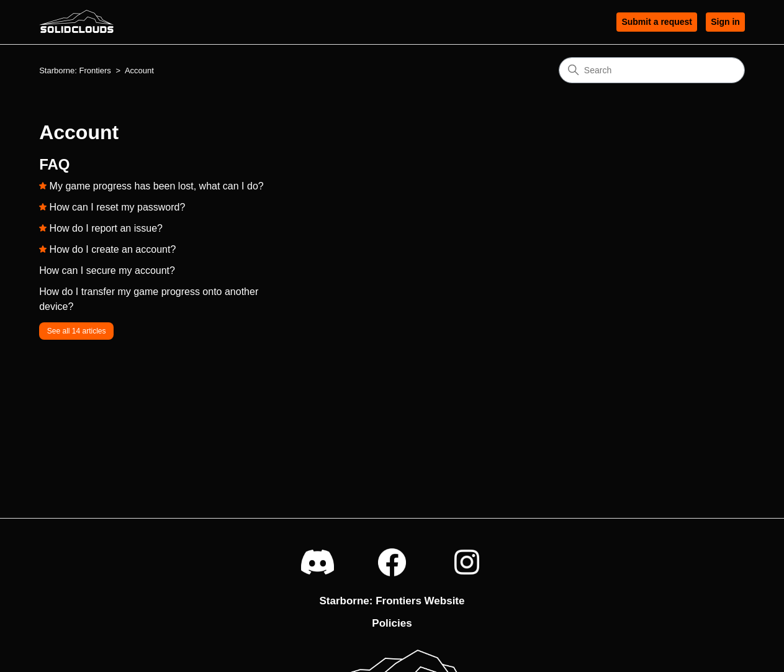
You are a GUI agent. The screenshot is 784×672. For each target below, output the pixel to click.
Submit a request (657, 22)
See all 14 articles (77, 331)
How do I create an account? (113, 249)
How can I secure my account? (107, 270)
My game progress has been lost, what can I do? (157, 186)
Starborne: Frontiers (75, 70)
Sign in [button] (725, 22)
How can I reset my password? (118, 207)
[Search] (652, 70)
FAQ (54, 164)
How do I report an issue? (106, 228)
